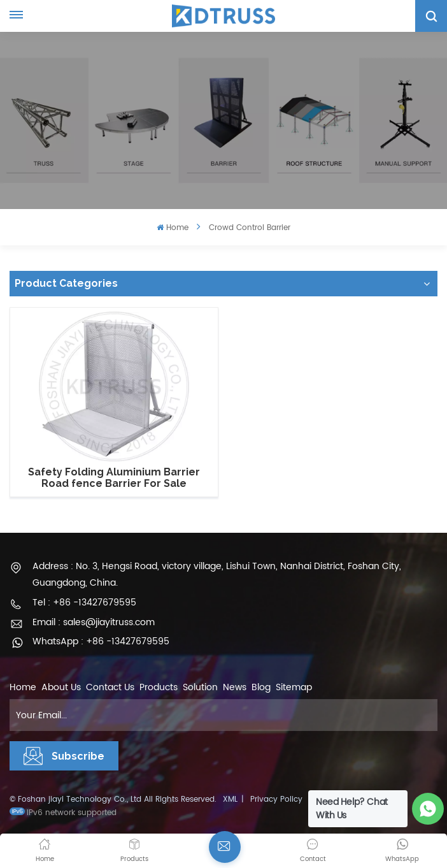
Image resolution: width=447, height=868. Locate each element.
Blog (261, 687)
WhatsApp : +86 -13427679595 (101, 641)
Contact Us (110, 687)
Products (159, 687)
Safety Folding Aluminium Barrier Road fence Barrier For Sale (114, 478)
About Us (61, 687)
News (235, 687)
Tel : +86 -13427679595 (84, 603)
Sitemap (294, 687)
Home (172, 228)
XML (230, 799)
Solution (200, 687)
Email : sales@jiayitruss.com (94, 622)
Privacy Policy (276, 799)
